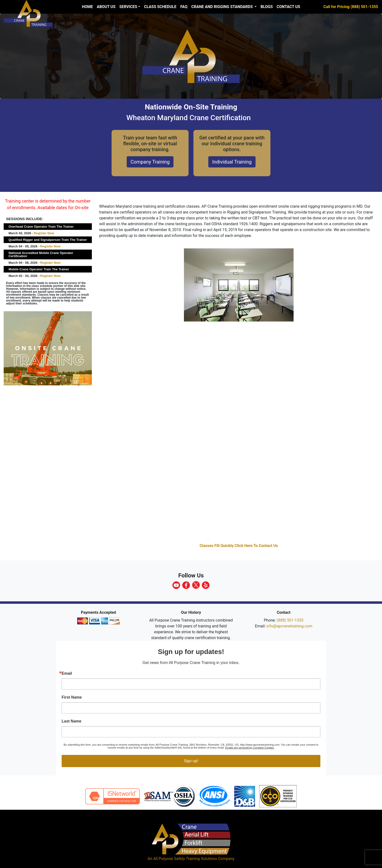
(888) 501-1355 (290, 620)
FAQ (184, 7)
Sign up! (191, 761)
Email (67, 673)
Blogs (267, 7)
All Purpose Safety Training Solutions (185, 859)
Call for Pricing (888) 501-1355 (351, 7)
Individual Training (232, 162)
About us (106, 7)
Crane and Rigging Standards (222, 7)
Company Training (150, 162)
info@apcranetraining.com (289, 626)
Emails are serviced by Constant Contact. (250, 748)
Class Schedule (160, 7)
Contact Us (288, 7)
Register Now (44, 233)
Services (128, 7)
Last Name (72, 721)
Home (87, 7)
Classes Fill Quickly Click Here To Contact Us (239, 546)
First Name (72, 697)
